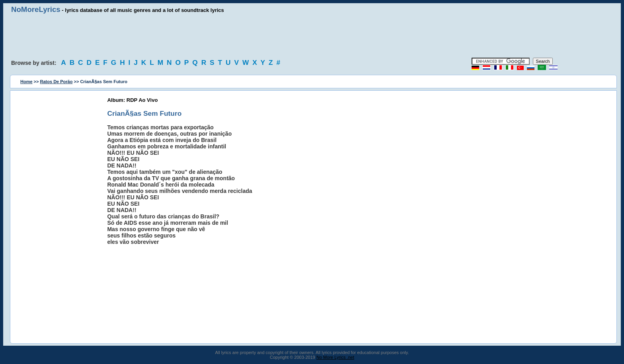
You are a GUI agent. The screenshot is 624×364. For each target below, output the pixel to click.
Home (26, 82)
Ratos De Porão (57, 82)
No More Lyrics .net (335, 357)
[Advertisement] (312, 36)
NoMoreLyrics (36, 9)
